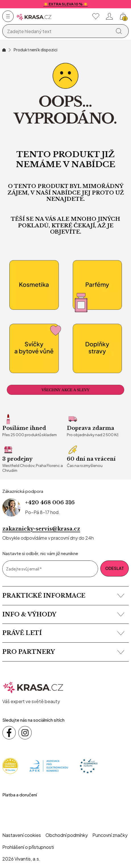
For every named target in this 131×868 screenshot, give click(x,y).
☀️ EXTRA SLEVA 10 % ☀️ (66, 4)
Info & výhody (63, 614)
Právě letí (63, 633)
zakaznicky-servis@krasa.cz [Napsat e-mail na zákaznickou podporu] (41, 529)
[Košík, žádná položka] (123, 16)
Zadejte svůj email (24, 569)
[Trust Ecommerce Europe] (89, 765)
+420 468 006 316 (50, 503)
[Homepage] (34, 16)
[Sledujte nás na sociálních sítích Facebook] (9, 733)
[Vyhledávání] (58, 31)
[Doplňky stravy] (97, 349)
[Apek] (49, 765)
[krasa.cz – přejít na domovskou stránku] (33, 687)
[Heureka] (10, 765)
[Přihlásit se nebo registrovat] (109, 16)
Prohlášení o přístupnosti (28, 847)
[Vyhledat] (119, 31)
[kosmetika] (34, 285)
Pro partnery (63, 652)
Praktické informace (63, 596)
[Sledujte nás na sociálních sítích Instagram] (25, 733)
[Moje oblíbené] (96, 16)
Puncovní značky (110, 835)
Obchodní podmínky (67, 835)
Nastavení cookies (22, 835)
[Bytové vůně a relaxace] (34, 349)
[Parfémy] (97, 285)
